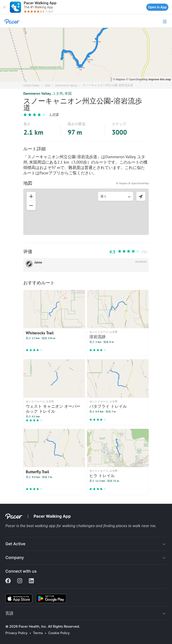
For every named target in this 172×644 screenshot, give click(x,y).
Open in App (157, 7)
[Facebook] (8, 581)
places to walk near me (136, 526)
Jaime (38, 262)
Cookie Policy (59, 633)
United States (31, 85)
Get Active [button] (15, 544)
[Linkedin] (31, 581)
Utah (47, 85)
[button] (4, 7)
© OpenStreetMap (137, 79)
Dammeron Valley (66, 85)
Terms (38, 633)
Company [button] (15, 557)
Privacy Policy (16, 633)
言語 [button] (9, 613)
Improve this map (160, 79)
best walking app (41, 526)
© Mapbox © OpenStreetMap (132, 183)
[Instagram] (20, 581)
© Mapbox (120, 79)
